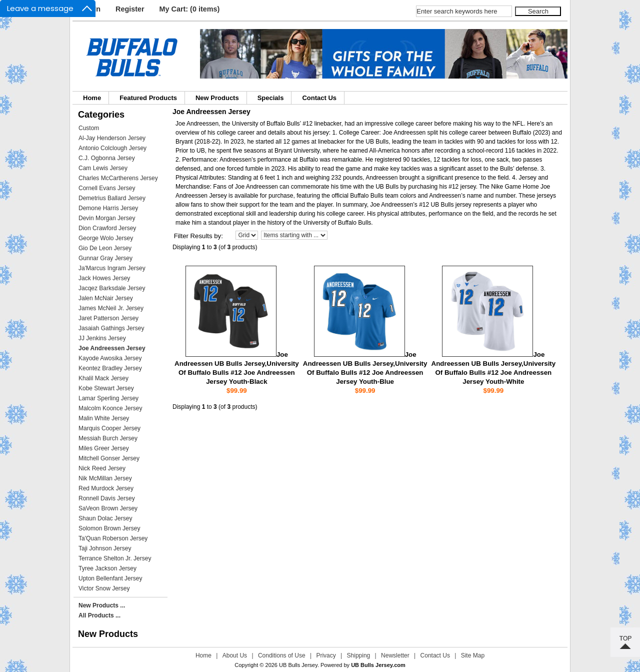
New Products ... (102, 605)
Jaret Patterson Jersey (108, 318)
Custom (89, 128)
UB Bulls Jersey (298, 665)
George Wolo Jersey (106, 238)
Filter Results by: (198, 236)
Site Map (473, 655)
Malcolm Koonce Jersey (110, 408)
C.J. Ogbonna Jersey (107, 158)
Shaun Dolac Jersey (105, 518)
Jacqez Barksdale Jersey (112, 288)
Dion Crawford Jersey (107, 228)
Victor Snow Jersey (104, 588)
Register (130, 9)
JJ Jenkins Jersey (102, 338)
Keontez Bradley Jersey (110, 368)
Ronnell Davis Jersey (107, 498)
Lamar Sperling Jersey (108, 398)
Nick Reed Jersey (102, 468)
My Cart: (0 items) (190, 9)
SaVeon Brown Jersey (108, 508)
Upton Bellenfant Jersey (110, 578)
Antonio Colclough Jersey (112, 148)
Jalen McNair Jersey (106, 298)
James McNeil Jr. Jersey (111, 308)
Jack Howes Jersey (104, 278)
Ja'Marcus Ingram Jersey (112, 268)
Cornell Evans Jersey (107, 188)
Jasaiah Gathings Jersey (111, 328)
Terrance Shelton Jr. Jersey (115, 558)
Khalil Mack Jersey (103, 378)
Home (92, 98)
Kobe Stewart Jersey (106, 388)
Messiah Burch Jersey (108, 438)
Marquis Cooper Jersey (109, 428)
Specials (271, 98)
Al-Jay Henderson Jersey (112, 138)
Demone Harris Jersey (108, 208)
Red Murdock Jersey (106, 488)
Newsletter (395, 655)
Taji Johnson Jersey (105, 548)
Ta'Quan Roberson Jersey (113, 538)
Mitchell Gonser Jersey (109, 458)
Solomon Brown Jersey (109, 528)
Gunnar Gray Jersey (105, 258)
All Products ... (99, 615)
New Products (217, 98)
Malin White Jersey (104, 418)
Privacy (326, 655)
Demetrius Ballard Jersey (112, 198)
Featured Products (148, 98)
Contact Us (319, 98)
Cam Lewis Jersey (103, 168)
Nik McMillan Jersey (105, 478)
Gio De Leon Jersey (105, 248)
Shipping (359, 655)
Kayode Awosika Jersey (110, 358)
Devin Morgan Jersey (107, 218)
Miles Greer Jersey (104, 448)
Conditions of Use (282, 655)
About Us (235, 655)
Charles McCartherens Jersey (118, 178)
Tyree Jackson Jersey (107, 568)
